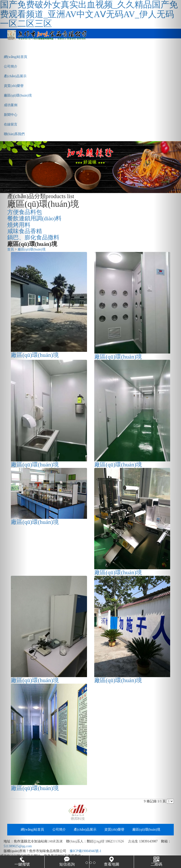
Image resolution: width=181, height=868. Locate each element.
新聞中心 (11, 115)
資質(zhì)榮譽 (14, 86)
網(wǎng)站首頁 (16, 57)
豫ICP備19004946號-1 (85, 851)
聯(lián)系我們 (14, 134)
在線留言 (11, 124)
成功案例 (11, 105)
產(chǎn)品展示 (15, 76)
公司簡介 (11, 66)
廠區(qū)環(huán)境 (18, 95)
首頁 (11, 249)
